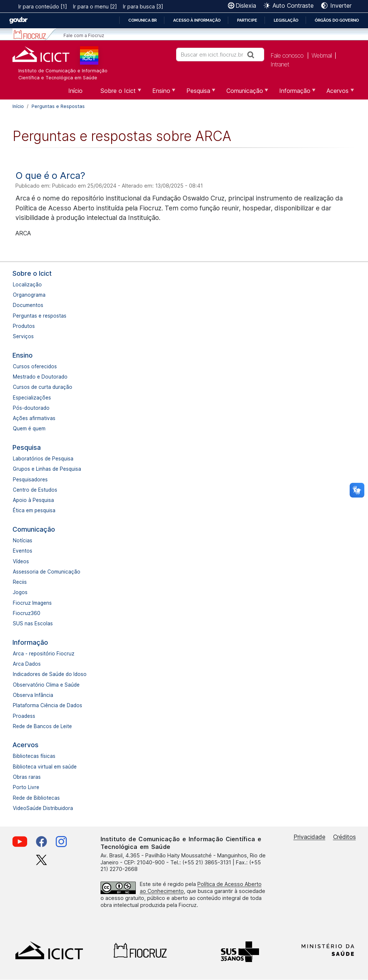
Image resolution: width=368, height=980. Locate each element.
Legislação (286, 20)
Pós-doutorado (31, 408)
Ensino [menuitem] (160, 93)
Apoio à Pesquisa (33, 500)
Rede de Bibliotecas (36, 798)
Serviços (23, 336)
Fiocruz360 (27, 613)
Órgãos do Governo (337, 20)
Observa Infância (33, 695)
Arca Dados (27, 664)
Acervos (25, 745)
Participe (247, 20)
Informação (30, 642)
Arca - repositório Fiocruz (44, 654)
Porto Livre (26, 787)
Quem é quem (29, 428)
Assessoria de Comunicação (47, 572)
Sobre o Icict (32, 273)
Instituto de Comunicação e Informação (63, 71)
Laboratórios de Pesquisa (43, 459)
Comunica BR (143, 20)
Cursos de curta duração (43, 387)
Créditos (345, 837)
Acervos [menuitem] (337, 93)
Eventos (23, 551)
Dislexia (246, 6)
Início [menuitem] (75, 91)
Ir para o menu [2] (95, 6)
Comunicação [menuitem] (244, 93)
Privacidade (309, 837)
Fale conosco (287, 55)
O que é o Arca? (50, 175)
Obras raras (27, 777)
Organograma (29, 295)
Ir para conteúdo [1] (43, 6)
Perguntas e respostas (40, 316)
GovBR (18, 20)
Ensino (23, 355)
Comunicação (34, 529)
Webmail (322, 55)
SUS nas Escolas (33, 623)
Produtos (24, 326)
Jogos (20, 592)
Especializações (32, 398)
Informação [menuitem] (294, 93)
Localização (27, 285)
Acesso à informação (197, 20)
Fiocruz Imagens (32, 603)
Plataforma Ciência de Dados (48, 705)
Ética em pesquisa (34, 510)
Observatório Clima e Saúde (46, 685)
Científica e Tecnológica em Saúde (58, 78)
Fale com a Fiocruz (84, 35)
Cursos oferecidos (35, 366)
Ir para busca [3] (143, 6)
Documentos (28, 305)
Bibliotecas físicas (34, 756)
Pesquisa (27, 447)
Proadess (24, 716)
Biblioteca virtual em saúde (45, 767)
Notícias (23, 540)
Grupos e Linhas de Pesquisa (47, 469)
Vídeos (21, 561)
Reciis (20, 582)
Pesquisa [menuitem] (197, 93)
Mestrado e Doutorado (40, 377)
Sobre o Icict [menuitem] (117, 93)
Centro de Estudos (35, 490)
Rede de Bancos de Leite (42, 726)
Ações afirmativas (34, 418)
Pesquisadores (30, 480)
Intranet (280, 64)
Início (18, 106)
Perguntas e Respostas (58, 106)
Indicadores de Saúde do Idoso (50, 674)
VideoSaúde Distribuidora (43, 808)
